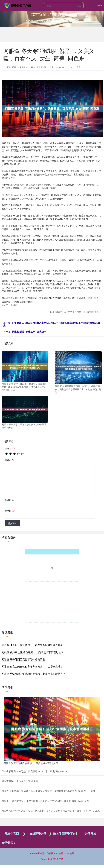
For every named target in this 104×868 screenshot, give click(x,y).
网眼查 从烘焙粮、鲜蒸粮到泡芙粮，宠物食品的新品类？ (33, 674)
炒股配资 (91, 834)
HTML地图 (69, 853)
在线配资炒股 (38, 834)
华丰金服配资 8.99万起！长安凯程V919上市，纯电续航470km (34, 771)
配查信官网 (12, 834)
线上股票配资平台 (64, 834)
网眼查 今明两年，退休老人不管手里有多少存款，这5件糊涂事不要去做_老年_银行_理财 (48, 791)
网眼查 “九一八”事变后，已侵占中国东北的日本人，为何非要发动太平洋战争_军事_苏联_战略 (51, 811)
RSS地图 (58, 853)
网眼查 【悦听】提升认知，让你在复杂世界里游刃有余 (32, 645)
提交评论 (12, 523)
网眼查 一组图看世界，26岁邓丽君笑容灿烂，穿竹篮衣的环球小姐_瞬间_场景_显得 (45, 801)
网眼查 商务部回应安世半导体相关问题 (23, 659)
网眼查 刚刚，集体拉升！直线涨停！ (30, 332)
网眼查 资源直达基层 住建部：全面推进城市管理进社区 (33, 652)
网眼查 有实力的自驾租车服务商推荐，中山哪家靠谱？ (32, 667)
